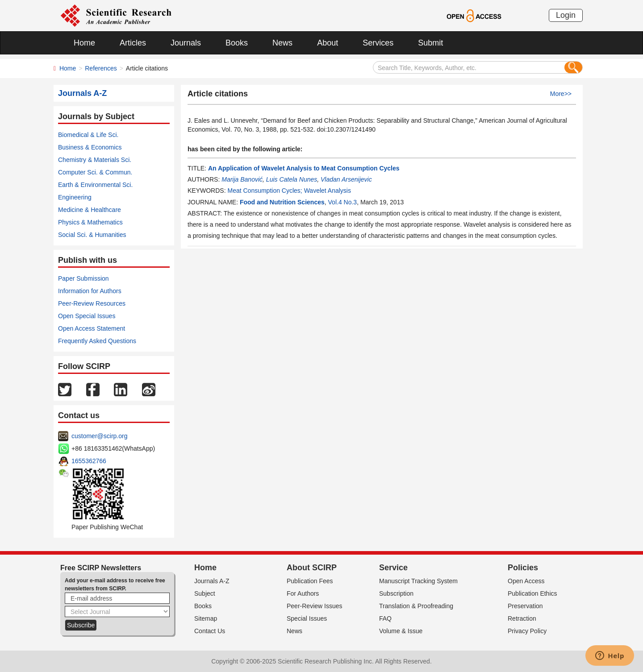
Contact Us (210, 631)
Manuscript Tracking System (418, 581)
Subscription (396, 593)
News (282, 43)
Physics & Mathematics (90, 222)
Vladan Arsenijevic (346, 179)
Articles (133, 43)
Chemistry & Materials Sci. (95, 160)
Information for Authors (90, 291)
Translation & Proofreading (416, 606)
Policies (523, 568)
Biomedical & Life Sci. (88, 135)
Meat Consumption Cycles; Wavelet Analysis (289, 191)
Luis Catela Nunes (292, 179)
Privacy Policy (527, 631)
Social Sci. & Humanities (92, 235)
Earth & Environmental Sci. (95, 185)
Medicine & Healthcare (90, 210)
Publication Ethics (532, 593)
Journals (186, 43)
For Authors (303, 593)
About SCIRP (312, 568)
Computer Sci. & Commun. (95, 172)
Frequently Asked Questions (97, 341)
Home (84, 43)
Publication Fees (310, 581)
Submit (430, 43)
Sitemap (206, 618)
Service (393, 568)
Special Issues (307, 618)
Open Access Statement (92, 328)
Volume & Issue (401, 631)
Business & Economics (90, 147)
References (101, 68)
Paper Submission (84, 278)
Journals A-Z (212, 581)
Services (378, 43)
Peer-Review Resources (92, 303)
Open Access (526, 581)
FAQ (385, 618)
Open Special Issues (87, 316)
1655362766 (89, 461)
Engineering (75, 197)
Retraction (522, 618)
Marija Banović (242, 179)
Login (566, 15)
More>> (561, 94)
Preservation (525, 606)
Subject (205, 593)
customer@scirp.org (99, 436)
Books (237, 43)
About (328, 43)
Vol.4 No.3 (343, 202)
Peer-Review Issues (315, 606)
